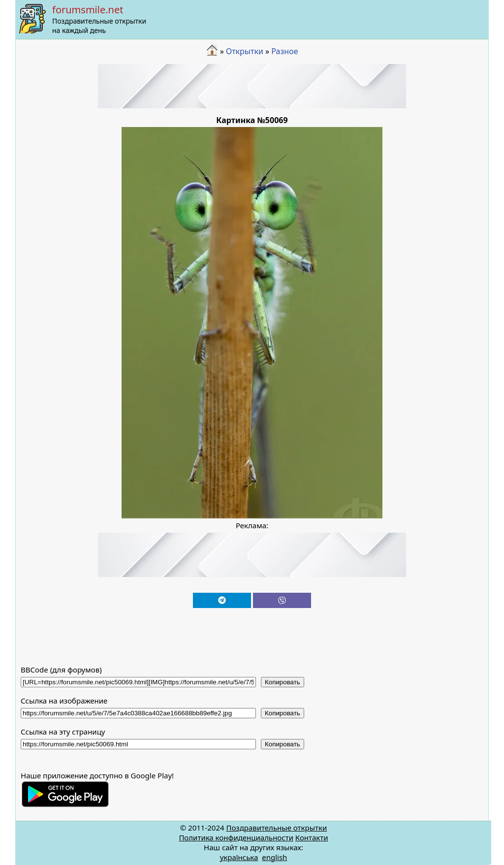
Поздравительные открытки (276, 828)
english (274, 857)
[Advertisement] (252, 86)
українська (239, 857)
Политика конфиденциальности (236, 837)
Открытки (245, 51)
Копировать (283, 682)
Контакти (312, 837)
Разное (284, 51)
